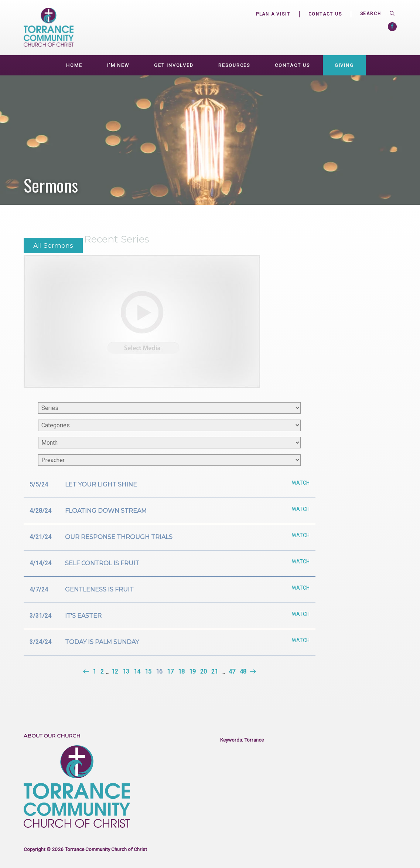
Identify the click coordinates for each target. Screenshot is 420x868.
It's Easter (83, 616)
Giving (344, 65)
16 (159, 672)
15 (148, 672)
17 (170, 672)
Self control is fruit (102, 563)
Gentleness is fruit (99, 589)
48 (243, 672)
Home (74, 65)
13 (126, 672)
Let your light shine (101, 484)
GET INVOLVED (174, 65)
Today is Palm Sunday (102, 642)
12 (115, 672)
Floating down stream (106, 511)
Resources (234, 65)
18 (181, 672)
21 (215, 672)
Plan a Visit (273, 14)
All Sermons (53, 245)
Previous (87, 672)
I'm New (118, 65)
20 (204, 672)
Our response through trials (119, 537)
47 (232, 672)
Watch (301, 483)
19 (192, 672)
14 (137, 672)
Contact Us (325, 14)
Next (252, 672)
